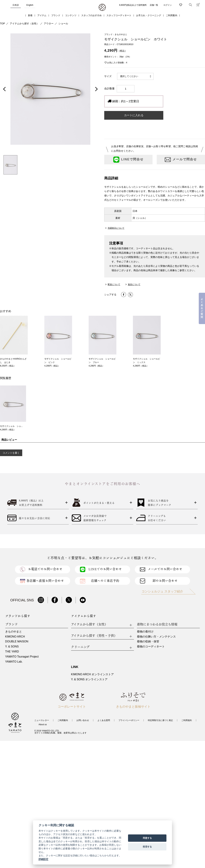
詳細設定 (43, 859)
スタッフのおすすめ (91, 15)
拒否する (147, 847)
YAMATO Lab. (14, 662)
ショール (63, 23)
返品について (134, 284)
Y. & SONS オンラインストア (89, 679)
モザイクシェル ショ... (11, 426)
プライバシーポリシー (129, 720)
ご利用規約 (187, 720)
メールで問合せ (181, 160)
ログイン (168, 5)
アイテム (42, 15)
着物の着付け (145, 632)
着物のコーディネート (151, 646)
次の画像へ (96, 89)
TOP (3, 23)
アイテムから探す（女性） (24, 23)
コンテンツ (71, 15)
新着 (30, 15)
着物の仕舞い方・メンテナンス (156, 637)
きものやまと (14, 632)
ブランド (56, 15)
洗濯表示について (116, 228)
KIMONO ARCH (15, 637)
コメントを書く (11, 453)
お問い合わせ (83, 720)
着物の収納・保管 (148, 641)
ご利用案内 (172, 15)
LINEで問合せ (128, 160)
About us (43, 724)
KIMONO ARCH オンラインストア (92, 674)
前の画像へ (5, 89)
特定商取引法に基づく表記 (160, 720)
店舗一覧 (154, 5)
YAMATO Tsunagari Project (22, 657)
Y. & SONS (12, 646)
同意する (147, 838)
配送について (114, 284)
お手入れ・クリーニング (149, 15)
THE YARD (12, 652)
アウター (49, 23)
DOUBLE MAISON (17, 641)
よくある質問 (104, 720)
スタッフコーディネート (119, 15)
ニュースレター (42, 720)
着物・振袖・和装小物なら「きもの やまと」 (102, 7)
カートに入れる (134, 115)
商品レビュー (9, 440)
